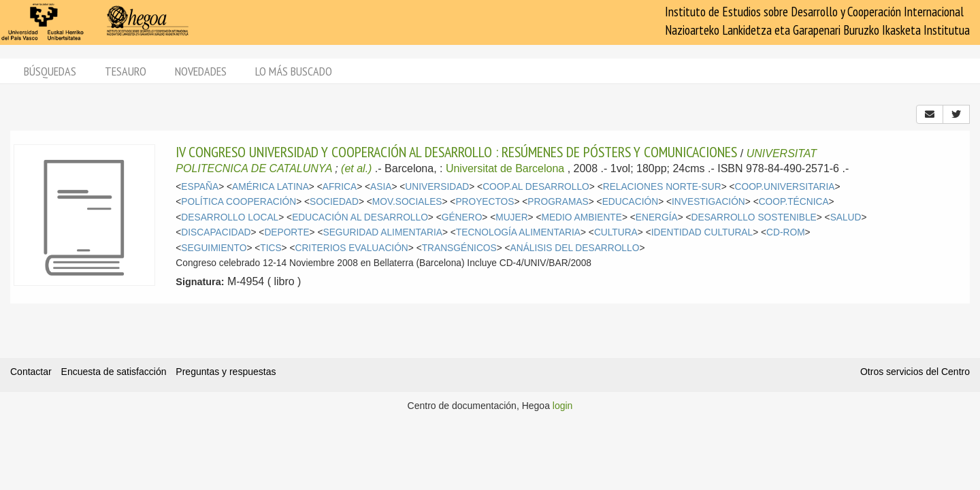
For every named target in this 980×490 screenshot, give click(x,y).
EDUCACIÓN (631, 202)
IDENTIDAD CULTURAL (702, 232)
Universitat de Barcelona (505, 168)
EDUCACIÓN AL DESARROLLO (360, 217)
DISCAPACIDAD (216, 232)
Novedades (201, 71)
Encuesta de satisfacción (114, 372)
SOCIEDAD (334, 202)
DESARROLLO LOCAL (230, 217)
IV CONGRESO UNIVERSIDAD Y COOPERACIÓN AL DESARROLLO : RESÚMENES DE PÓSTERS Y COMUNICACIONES (456, 152)
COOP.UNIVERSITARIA (785, 187)
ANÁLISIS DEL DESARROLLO (575, 248)
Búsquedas (50, 71)
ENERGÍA (657, 217)
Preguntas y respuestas (226, 372)
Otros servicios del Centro (915, 372)
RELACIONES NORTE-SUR (662, 187)
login (563, 406)
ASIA (381, 187)
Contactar (31, 372)
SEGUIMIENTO (214, 248)
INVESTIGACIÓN (708, 202)
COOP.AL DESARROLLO (536, 187)
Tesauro (126, 71)
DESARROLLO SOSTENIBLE (754, 217)
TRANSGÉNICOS (459, 248)
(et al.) (356, 168)
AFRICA (340, 187)
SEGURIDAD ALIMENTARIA (382, 232)
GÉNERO (462, 217)
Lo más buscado (294, 71)
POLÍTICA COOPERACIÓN (239, 202)
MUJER (511, 217)
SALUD (846, 217)
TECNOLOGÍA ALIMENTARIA (518, 232)
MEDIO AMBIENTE (581, 217)
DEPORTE (287, 232)
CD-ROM (786, 232)
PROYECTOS (485, 202)
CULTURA (616, 232)
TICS (271, 248)
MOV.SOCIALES (407, 202)
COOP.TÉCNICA (794, 202)
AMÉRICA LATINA (271, 187)
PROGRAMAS (558, 202)
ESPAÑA (200, 187)
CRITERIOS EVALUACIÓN (351, 248)
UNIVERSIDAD (437, 187)
